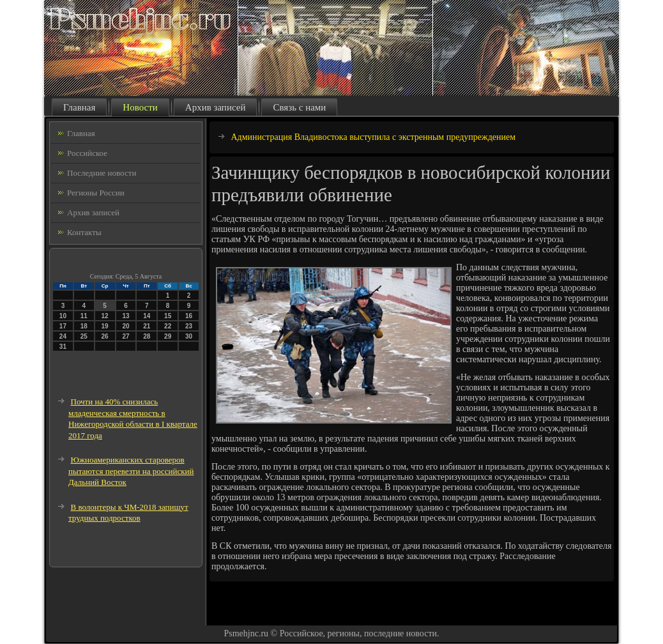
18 (84, 326)
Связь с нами (299, 107)
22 (168, 326)
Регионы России (96, 193)
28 (147, 336)
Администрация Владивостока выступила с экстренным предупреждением (374, 137)
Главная (79, 107)
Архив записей (216, 107)
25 (84, 336)
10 (63, 316)
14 (147, 316)
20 (126, 326)
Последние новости (102, 173)
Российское (87, 153)
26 (105, 336)
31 (63, 347)
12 (105, 316)
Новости (140, 107)
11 (84, 316)
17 (63, 326)
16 (189, 316)
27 (126, 336)
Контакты (84, 232)
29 (168, 336)
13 (126, 316)
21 (147, 326)
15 (168, 316)
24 (63, 336)
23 (189, 326)
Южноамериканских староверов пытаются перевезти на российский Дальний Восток (131, 471)
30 (189, 336)
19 (105, 326)
